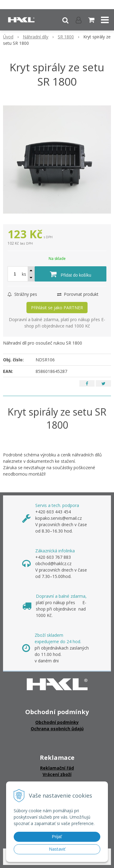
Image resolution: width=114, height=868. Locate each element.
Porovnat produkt (78, 294)
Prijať (57, 837)
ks (24, 274)
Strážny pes (22, 294)
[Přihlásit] (79, 20)
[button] (65, 20)
